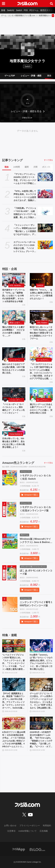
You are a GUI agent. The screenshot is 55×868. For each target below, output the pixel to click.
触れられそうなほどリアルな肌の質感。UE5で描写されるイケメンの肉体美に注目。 (13, 368)
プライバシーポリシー (30, 826)
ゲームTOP (10, 76)
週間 (27, 167)
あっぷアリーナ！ (44, 400)
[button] (27, 118)
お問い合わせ (10, 826)
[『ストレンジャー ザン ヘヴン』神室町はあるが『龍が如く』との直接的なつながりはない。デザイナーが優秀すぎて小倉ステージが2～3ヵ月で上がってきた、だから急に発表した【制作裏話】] (45, 228)
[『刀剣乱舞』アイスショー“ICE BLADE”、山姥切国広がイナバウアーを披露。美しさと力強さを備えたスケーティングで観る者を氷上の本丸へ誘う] (45, 211)
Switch (19, 10)
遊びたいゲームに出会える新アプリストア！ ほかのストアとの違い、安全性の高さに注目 (41, 409)
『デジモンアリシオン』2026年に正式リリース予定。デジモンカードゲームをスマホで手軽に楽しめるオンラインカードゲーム (25, 179)
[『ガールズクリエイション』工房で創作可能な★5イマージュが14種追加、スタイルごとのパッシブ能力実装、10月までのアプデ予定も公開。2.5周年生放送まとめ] (41, 354)
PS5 (26, 10)
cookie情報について (27, 831)
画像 (49, 76)
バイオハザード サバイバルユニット (17, 400)
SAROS (40, 285)
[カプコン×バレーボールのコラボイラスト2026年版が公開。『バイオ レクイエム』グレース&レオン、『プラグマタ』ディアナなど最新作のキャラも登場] (45, 245)
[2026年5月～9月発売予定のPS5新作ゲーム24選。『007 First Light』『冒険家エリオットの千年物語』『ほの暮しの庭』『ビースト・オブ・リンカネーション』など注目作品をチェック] (41, 723)
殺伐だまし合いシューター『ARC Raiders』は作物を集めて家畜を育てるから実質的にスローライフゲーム (41, 333)
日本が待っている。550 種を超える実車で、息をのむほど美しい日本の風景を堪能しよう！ (13, 443)
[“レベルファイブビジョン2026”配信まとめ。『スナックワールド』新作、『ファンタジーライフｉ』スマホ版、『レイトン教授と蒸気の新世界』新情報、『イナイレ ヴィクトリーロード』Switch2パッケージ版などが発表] (14, 646)
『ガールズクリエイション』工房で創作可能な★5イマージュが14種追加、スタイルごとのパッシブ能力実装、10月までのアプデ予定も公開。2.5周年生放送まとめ (41, 372)
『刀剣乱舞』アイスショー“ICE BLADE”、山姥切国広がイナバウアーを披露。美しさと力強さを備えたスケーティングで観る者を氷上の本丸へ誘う (25, 213)
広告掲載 (44, 831)
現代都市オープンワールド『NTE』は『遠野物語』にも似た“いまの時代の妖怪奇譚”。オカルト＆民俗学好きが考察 (13, 296)
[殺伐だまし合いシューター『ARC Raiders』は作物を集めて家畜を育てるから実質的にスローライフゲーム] (41, 317)
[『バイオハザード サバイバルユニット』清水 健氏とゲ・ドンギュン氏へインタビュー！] (14, 394)
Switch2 (11, 10)
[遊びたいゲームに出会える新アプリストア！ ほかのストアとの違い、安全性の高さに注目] (41, 394)
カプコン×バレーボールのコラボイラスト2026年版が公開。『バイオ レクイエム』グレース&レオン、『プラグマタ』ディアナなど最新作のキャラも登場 (25, 247)
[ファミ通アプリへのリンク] (19, 849)
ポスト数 (46, 167)
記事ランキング (12, 160)
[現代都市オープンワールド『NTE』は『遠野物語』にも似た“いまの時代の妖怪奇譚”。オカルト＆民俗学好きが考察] (14, 280)
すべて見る (48, 160)
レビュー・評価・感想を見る (26, 111)
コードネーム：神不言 (17, 360)
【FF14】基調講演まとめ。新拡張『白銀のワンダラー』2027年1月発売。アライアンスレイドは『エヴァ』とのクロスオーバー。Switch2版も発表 (13, 701)
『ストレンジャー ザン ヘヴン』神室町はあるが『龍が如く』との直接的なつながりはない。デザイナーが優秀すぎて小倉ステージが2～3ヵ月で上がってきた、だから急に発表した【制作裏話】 (25, 230)
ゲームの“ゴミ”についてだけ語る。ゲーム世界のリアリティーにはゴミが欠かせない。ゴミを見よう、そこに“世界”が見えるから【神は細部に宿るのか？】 (41, 701)
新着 (3, 10)
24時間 (17, 167)
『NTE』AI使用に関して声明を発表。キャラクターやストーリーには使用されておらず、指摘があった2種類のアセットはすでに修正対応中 (25, 196)
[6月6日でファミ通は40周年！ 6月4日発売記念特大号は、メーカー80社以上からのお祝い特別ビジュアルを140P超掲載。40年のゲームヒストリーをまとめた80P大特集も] (14, 723)
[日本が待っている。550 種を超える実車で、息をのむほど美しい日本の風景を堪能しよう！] (14, 428)
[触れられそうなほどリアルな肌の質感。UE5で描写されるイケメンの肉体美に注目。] (14, 354)
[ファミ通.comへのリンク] (27, 4)
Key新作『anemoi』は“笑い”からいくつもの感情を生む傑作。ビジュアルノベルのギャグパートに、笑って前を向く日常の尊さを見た (41, 662)
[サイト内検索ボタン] (51, 4)
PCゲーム (34, 10)
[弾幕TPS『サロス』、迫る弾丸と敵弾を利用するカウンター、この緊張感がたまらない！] (41, 280)
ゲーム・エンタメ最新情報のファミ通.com (18, 16)
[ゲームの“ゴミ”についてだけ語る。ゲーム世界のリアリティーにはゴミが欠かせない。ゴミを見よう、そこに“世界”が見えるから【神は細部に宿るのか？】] (41, 684)
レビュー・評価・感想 (31, 76)
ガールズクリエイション (44, 360)
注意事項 (11, 831)
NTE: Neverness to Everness (17, 285)
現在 (7, 167)
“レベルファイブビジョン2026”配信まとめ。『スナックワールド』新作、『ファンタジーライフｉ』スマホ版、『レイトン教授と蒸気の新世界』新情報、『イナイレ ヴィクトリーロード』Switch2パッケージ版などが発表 (14, 662)
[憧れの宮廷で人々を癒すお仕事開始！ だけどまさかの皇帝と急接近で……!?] (14, 317)
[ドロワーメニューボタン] (4, 4)
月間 (35, 167)
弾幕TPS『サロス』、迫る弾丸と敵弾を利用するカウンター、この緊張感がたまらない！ (41, 294)
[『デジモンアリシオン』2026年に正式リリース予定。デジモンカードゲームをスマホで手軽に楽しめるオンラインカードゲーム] (45, 177)
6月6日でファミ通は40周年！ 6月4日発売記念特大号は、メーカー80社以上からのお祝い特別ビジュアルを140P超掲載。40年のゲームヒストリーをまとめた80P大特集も (14, 740)
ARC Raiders (42, 323)
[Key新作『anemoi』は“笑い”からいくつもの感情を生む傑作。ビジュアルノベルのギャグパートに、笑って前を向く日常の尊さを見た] (41, 646)
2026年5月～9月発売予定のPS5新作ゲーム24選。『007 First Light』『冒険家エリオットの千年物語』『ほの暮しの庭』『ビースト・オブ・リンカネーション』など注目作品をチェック (41, 740)
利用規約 (47, 826)
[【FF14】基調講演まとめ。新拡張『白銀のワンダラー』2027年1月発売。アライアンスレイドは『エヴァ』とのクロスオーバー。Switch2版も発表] (14, 684)
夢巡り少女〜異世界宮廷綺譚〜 (17, 323)
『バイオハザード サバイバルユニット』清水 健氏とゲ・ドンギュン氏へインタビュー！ (13, 409)
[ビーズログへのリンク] (37, 849)
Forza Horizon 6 (16, 434)
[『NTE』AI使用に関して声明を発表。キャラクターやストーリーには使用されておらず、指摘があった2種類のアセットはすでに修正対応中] (45, 194)
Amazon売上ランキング (18, 463)
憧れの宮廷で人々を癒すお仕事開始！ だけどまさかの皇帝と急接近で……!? (13, 331)
